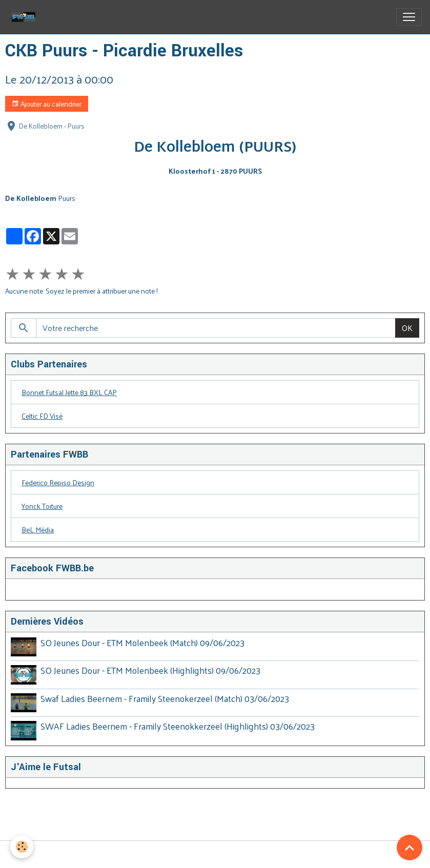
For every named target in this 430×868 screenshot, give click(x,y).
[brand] (26, 17)
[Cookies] (22, 847)
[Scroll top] (409, 848)
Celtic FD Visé (42, 416)
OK (407, 328)
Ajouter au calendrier (47, 104)
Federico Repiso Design (58, 482)
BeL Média (38, 530)
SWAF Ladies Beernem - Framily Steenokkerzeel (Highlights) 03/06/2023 (178, 726)
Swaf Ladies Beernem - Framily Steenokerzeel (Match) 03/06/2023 (165, 698)
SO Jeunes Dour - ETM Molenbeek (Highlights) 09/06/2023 (150, 670)
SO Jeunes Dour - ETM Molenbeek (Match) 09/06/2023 (142, 643)
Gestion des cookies (215, 854)
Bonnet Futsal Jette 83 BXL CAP (69, 392)
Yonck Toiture (42, 506)
